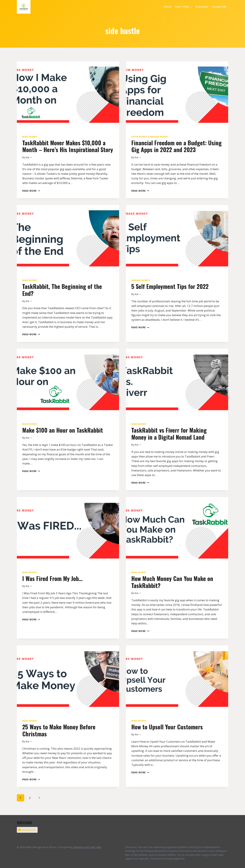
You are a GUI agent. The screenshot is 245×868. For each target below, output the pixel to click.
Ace (27, 157)
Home (168, 7)
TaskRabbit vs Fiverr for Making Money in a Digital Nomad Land (169, 433)
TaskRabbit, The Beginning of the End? (62, 290)
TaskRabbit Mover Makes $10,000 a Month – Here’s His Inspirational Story (68, 146)
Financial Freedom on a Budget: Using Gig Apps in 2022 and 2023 (177, 146)
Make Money (30, 137)
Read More (31, 191)
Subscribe (202, 7)
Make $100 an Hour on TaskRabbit (63, 430)
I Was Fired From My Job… (52, 578)
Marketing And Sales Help (87, 847)
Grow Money (139, 137)
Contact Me (219, 7)
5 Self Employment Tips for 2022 (170, 286)
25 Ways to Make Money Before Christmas (59, 730)
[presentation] (68, 95)
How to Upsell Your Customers (167, 727)
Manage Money (159, 137)
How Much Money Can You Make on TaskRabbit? (172, 582)
